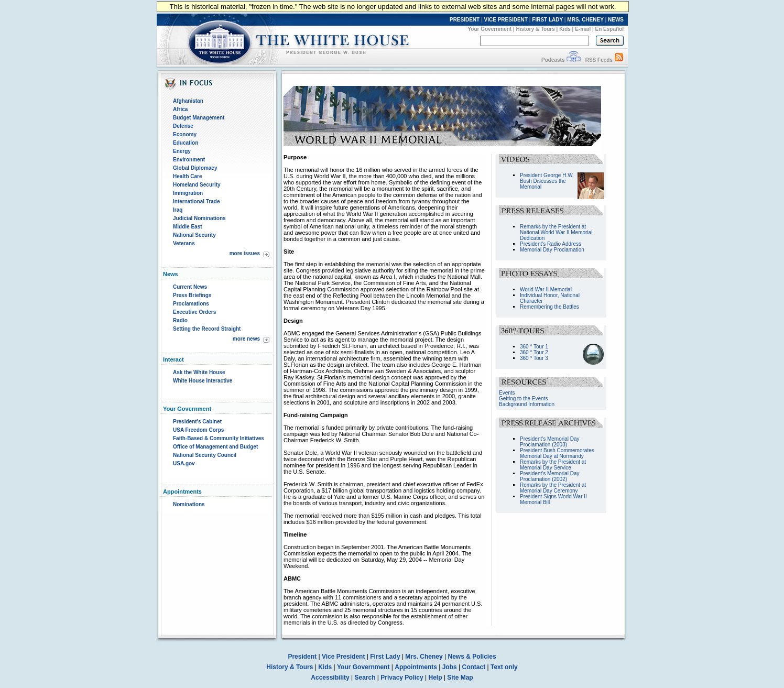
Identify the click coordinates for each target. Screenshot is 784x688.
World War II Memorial (546, 290)
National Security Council (205, 455)
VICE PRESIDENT (506, 20)
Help (435, 678)
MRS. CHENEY (585, 20)
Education (186, 143)
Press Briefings (192, 295)
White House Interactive (203, 381)
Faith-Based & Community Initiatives (219, 438)
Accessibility (330, 678)
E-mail (583, 29)
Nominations (189, 504)
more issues (245, 253)
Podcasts (553, 60)
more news (246, 339)
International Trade (196, 201)
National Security (194, 235)
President (302, 657)
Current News (190, 287)
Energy (182, 151)
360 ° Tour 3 (534, 358)
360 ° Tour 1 (534, 347)
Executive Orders (194, 312)
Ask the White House (199, 372)
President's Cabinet (197, 422)
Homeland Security (197, 185)
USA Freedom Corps (198, 430)
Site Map (460, 678)
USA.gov (184, 463)
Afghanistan (188, 101)
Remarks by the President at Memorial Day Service (553, 465)
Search (365, 678)
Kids (565, 29)
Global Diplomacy (195, 168)
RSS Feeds (599, 60)
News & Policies (472, 657)
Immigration (188, 193)
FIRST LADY (547, 20)
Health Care (188, 176)
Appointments (416, 667)
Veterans (184, 243)
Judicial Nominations (199, 218)
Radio (180, 320)
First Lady (385, 657)
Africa (180, 109)
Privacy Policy (402, 678)
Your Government (489, 29)
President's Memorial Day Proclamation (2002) (550, 476)
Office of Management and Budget (215, 447)
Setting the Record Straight (207, 329)
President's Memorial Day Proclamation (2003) (550, 442)
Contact (474, 667)
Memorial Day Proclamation (552, 250)
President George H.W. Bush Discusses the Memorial (547, 181)
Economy (185, 134)
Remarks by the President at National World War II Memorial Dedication (556, 232)
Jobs (450, 667)
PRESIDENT (465, 20)
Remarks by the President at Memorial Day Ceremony (553, 488)
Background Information (527, 404)
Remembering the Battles (549, 307)
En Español (609, 29)
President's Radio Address (551, 244)
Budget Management (199, 118)
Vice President (344, 657)
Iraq (178, 210)
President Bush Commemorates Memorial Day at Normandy (557, 453)
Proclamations (191, 304)
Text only (504, 667)
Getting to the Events (523, 398)
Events (507, 393)
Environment (189, 160)
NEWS (616, 20)
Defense (183, 126)
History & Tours (536, 29)
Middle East (188, 227)
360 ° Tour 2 (534, 352)
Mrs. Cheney (424, 657)
